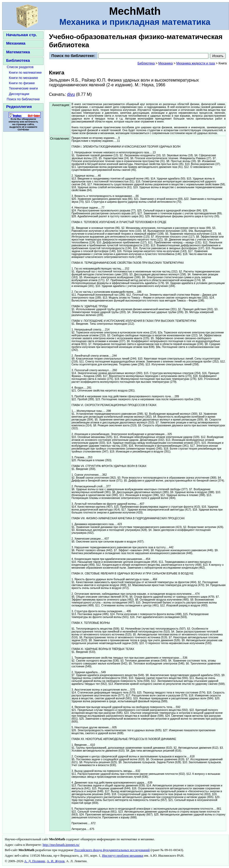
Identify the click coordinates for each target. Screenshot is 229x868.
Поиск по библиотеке (23, 99)
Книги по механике (24, 78)
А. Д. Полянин (35, 861)
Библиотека (18, 60)
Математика (18, 52)
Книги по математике (25, 72)
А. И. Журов (56, 861)
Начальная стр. (22, 35)
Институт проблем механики (123, 856)
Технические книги (23, 88)
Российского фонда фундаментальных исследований (112, 850)
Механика (16, 43)
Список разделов (20, 67)
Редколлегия (19, 107)
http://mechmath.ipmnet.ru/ (61, 845)
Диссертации (19, 94)
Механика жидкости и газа (195, 63)
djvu (71, 94)
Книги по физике (22, 83)
